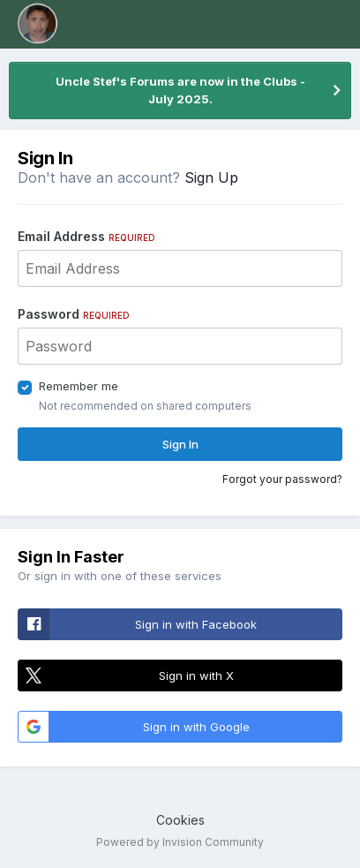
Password (74, 314)
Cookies (180, 820)
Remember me (79, 386)
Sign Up (211, 177)
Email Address (86, 236)
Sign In (180, 444)
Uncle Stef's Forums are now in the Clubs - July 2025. (180, 90)
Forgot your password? (282, 479)
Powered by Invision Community (180, 842)
